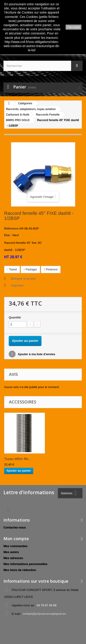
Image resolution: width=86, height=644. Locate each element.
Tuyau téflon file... (18, 459)
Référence (11, 228)
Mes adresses (13, 558)
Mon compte (16, 539)
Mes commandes (15, 546)
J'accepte (74, 27)
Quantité (15, 317)
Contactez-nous (15, 527)
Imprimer (17, 285)
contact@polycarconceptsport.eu (44, 614)
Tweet (12, 269)
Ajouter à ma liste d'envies (36, 354)
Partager (30, 269)
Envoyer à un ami (23, 279)
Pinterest (51, 269)
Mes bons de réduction (20, 570)
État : (8, 235)
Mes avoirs (11, 552)
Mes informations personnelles (25, 564)
